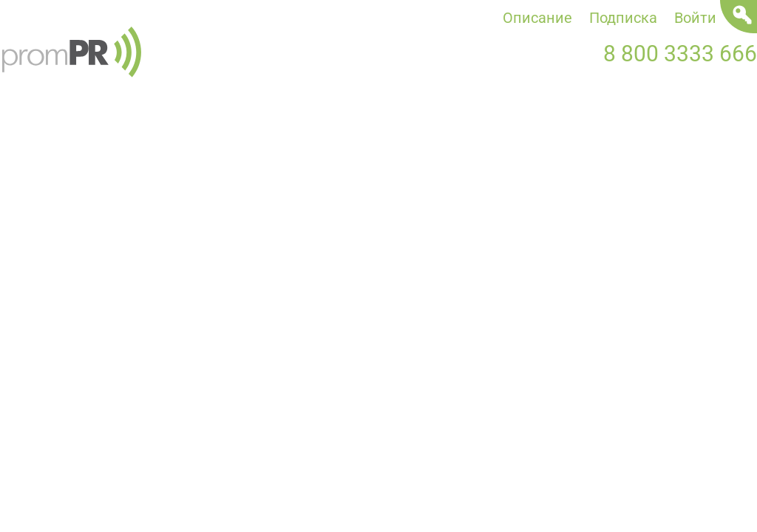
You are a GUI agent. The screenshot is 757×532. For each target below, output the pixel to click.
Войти (695, 18)
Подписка (623, 18)
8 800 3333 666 (680, 54)
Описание (537, 18)
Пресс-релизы (206, 130)
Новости (30, 130)
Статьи (375, 130)
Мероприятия (543, 130)
